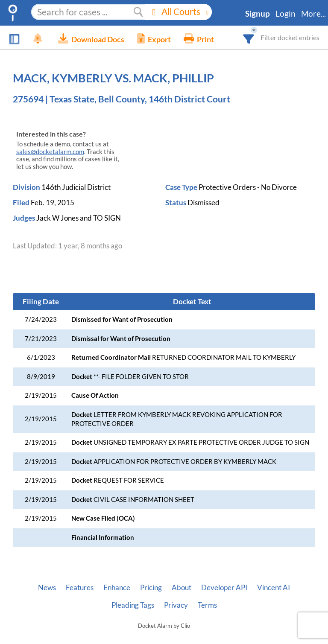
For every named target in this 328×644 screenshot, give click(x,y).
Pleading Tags (133, 605)
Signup (258, 14)
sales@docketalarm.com (50, 152)
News (47, 588)
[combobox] (249, 37)
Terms (207, 605)
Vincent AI (274, 588)
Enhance (117, 588)
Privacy (176, 605)
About (182, 588)
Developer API (224, 588)
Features (80, 588)
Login (286, 14)
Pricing (151, 588)
